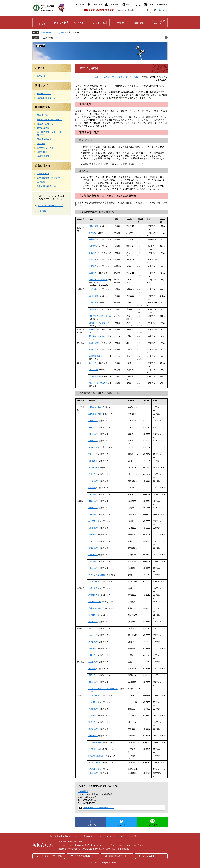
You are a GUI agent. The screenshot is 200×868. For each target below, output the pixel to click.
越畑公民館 (93, 535)
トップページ (47, 33)
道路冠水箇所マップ (46, 98)
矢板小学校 (94, 226)
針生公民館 (93, 481)
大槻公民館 (93, 555)
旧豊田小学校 (95, 343)
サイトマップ (114, 5)
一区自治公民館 (95, 407)
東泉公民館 (93, 709)
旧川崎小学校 (95, 329)
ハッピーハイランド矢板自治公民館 (103, 689)
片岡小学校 (94, 296)
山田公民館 (93, 773)
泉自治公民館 (94, 695)
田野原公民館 (94, 769)
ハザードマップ (44, 94)
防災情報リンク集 (45, 148)
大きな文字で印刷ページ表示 (126, 77)
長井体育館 (94, 370)
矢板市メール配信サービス (49, 120)
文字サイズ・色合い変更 (158, 5)
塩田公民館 (93, 649)
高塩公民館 (93, 622)
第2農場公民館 (94, 762)
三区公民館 (93, 421)
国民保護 (41, 182)
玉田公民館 (93, 568)
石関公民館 (93, 561)
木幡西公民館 (94, 595)
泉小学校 (93, 363)
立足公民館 (93, 729)
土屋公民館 (93, 662)
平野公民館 (93, 736)
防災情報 (91, 10)
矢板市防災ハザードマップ (50, 206)
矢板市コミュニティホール (100, 316)
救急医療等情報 (106, 10)
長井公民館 (93, 716)
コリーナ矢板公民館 (97, 575)
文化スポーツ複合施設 (98, 280)
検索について (162, 10)
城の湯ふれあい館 (96, 336)
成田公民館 (93, 682)
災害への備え (43, 174)
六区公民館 (93, 441)
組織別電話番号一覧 (118, 856)
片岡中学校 (94, 309)
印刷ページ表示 (102, 77)
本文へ (82, 5)
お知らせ (41, 76)
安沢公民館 (93, 528)
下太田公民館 (94, 468)
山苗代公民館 (94, 581)
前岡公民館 (93, 508)
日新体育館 (94, 349)
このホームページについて (111, 836)
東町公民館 (93, 494)
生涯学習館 (94, 259)
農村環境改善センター (98, 356)
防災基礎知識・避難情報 (48, 178)
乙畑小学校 (94, 303)
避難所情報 (42, 152)
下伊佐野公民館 (95, 742)
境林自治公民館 (95, 608)
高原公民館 (93, 722)
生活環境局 (83, 792)
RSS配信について (139, 836)
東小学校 (93, 233)
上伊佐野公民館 (95, 749)
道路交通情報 (43, 156)
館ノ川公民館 (94, 615)
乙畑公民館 (93, 541)
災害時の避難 (47, 38)
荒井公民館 (93, 474)
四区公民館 (93, 427)
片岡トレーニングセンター (100, 323)
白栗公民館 (93, 548)
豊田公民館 (93, 675)
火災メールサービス (46, 124)
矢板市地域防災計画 (46, 186)
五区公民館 (93, 434)
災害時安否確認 (44, 139)
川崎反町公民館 (95, 602)
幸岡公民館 (93, 655)
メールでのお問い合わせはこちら (99, 808)
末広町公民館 (94, 447)
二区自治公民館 (95, 414)
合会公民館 (93, 635)
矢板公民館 (94, 266)
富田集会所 (93, 461)
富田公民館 (93, 454)
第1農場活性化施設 (96, 756)
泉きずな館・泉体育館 (98, 383)
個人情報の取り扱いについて (64, 836)
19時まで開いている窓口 (51, 856)
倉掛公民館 (93, 628)
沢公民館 (92, 669)
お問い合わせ (149, 856)
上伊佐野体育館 (96, 376)
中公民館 (92, 488)
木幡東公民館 (94, 588)
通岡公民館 (93, 501)
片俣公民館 (93, 642)
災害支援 (41, 144)
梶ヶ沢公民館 (94, 521)
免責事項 (88, 836)
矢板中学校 (94, 239)
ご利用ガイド (97, 5)
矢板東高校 (94, 246)
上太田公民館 (94, 702)
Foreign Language (134, 5)
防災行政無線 (43, 128)
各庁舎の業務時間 (82, 856)
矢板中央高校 (95, 253)
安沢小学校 (94, 289)
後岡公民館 (93, 514)
